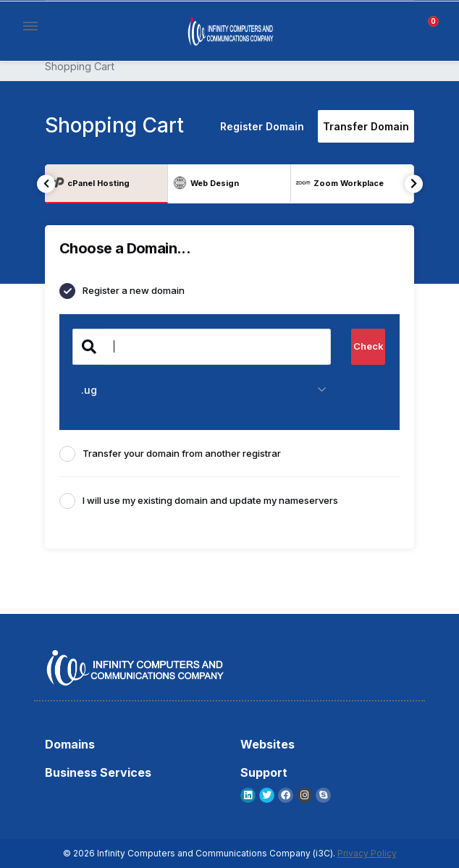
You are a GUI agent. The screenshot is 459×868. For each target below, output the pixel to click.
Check (369, 346)
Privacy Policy (367, 853)
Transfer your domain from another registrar (170, 454)
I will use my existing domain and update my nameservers (199, 501)
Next (414, 184)
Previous (46, 184)
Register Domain (262, 126)
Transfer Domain (366, 126)
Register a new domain (122, 291)
